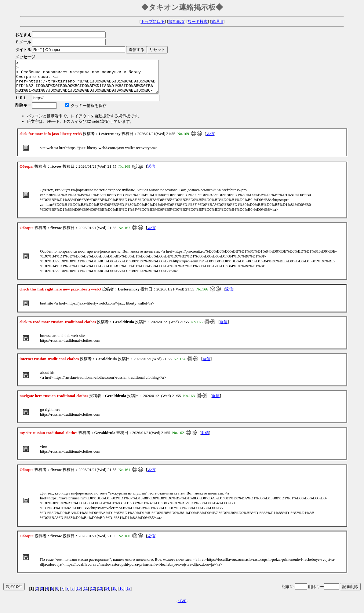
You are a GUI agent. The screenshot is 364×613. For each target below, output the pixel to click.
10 (79, 595)
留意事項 (176, 22)
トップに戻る (153, 22)
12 (93, 595)
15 (114, 595)
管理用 (217, 22)
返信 (210, 140)
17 (128, 595)
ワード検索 (198, 22)
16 (121, 595)
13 (100, 595)
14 (107, 595)
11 (86, 595)
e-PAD (182, 607)
